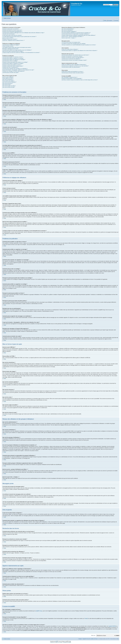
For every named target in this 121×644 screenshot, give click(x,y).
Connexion (116, 21)
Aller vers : (93, 635)
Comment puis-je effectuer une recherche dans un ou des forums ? (75, 55)
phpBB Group (39, 611)
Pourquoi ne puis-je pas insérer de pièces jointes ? (13, 66)
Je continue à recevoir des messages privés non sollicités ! (74, 44)
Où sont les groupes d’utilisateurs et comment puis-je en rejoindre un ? (76, 33)
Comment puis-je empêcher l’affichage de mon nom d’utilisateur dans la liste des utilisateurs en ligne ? (23, 33)
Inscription (110, 21)
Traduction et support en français (56, 642)
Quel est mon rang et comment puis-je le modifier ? (13, 51)
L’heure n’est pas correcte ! (8, 46)
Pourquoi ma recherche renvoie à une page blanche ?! (73, 58)
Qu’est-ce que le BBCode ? (8, 77)
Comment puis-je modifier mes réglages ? (11, 45)
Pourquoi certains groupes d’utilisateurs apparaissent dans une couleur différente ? (79, 35)
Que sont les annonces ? (8, 83)
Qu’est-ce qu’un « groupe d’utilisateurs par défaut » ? (73, 37)
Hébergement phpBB (67, 642)
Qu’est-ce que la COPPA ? (8, 38)
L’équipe (80, 639)
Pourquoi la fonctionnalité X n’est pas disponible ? (72, 78)
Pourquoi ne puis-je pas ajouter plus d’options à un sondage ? (15, 62)
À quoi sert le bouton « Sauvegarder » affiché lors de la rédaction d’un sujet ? (18, 70)
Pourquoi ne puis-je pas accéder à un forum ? (12, 65)
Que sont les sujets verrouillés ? (9, 86)
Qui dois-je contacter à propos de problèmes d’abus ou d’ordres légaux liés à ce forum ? (80, 80)
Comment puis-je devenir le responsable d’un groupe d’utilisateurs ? (76, 34)
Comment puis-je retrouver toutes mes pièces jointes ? (73, 73)
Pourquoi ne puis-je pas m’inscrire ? (10, 39)
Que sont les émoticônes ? (8, 79)
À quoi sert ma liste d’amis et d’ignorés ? (70, 49)
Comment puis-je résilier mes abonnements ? (71, 67)
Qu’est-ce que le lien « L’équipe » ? (69, 38)
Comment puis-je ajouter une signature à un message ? (14, 60)
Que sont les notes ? (7, 85)
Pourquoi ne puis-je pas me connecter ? (11, 29)
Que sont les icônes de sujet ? (9, 87)
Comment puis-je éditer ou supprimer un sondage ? (13, 63)
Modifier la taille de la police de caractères (117, 18)
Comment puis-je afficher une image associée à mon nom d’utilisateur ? (17, 50)
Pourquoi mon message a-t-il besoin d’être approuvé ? (14, 71)
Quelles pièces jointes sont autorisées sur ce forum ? (73, 72)
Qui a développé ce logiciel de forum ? (70, 77)
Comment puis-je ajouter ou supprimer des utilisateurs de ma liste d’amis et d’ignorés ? (79, 51)
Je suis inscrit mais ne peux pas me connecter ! (12, 35)
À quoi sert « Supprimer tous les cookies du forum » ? (14, 40)
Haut (5, 99)
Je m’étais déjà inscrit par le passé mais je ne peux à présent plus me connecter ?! (19, 37)
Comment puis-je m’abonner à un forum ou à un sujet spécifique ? (75, 66)
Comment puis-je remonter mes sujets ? (11, 72)
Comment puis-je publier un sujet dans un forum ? (13, 57)
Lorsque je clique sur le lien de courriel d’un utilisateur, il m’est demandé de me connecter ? (21, 53)
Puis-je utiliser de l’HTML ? (8, 78)
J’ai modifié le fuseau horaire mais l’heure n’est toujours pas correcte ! (17, 47)
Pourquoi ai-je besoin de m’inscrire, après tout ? (12, 30)
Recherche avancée (114, 6)
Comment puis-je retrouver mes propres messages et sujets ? (74, 60)
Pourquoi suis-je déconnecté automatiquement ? (12, 31)
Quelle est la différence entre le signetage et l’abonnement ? (74, 65)
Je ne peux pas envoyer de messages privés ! (71, 42)
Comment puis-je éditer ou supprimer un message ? (13, 58)
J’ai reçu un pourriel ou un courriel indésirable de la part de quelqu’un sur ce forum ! (79, 45)
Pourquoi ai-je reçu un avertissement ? (10, 67)
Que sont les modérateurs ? (67, 30)
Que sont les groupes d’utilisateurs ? (69, 31)
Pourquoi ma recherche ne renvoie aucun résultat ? (72, 56)
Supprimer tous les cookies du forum (90, 639)
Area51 (86, 618)
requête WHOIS (112, 626)
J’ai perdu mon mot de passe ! (9, 34)
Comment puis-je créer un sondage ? (10, 61)
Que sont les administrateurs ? (68, 29)
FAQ (105, 21)
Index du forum (7, 18)
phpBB (56, 641)
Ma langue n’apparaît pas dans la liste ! (11, 49)
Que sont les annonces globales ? (9, 82)
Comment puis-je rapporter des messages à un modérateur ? (15, 69)
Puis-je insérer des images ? (8, 81)
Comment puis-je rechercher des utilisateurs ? (71, 59)
